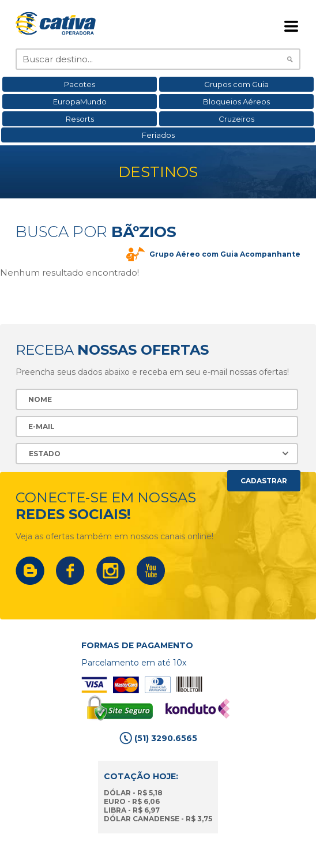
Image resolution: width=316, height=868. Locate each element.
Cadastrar (264, 481)
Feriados (158, 135)
